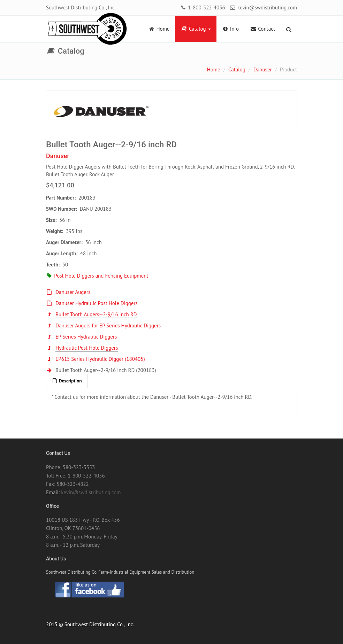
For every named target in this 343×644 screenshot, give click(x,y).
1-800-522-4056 (202, 7)
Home (159, 29)
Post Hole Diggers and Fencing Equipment (97, 276)
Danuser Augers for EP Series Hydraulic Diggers (108, 325)
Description (67, 381)
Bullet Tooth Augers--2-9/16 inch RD (96, 314)
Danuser (263, 69)
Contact (262, 29)
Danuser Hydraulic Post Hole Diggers (97, 303)
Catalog (196, 29)
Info (231, 29)
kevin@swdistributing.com (263, 7)
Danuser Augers (73, 292)
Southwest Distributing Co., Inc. (81, 7)
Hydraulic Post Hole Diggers (87, 348)
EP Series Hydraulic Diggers (86, 337)
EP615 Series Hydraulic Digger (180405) (100, 359)
